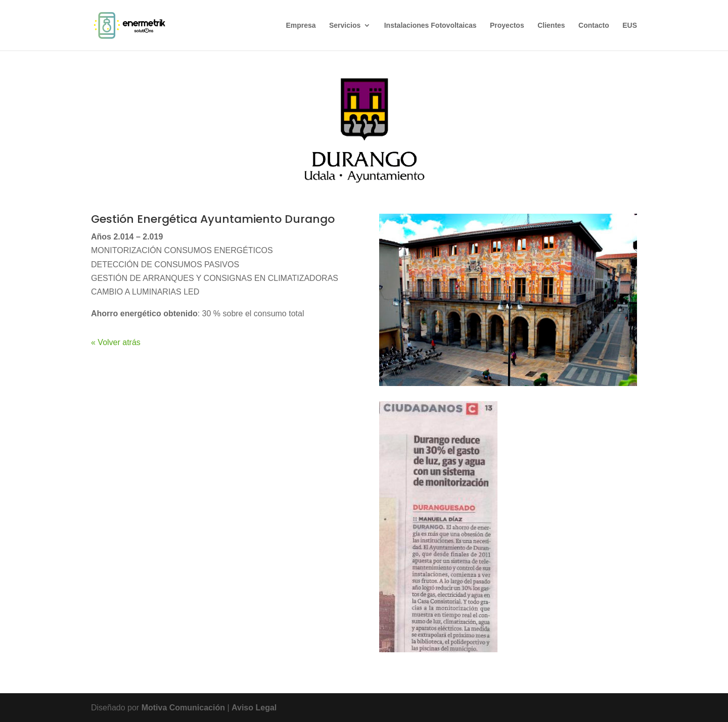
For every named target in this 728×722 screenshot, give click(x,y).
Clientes (551, 26)
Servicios (345, 26)
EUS (630, 26)
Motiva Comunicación (185, 708)
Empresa (301, 26)
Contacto (594, 26)
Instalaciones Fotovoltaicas (430, 26)
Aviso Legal (254, 708)
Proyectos (507, 26)
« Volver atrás (116, 342)
